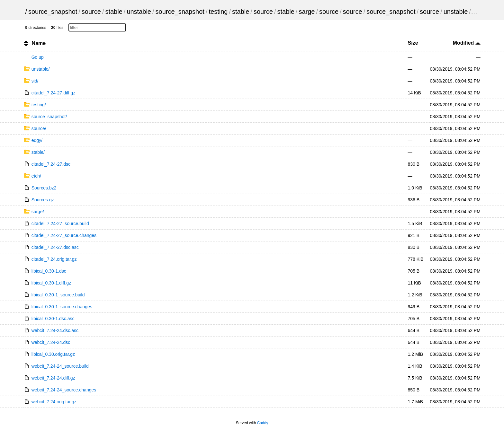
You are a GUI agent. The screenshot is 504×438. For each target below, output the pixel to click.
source (91, 12)
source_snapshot (53, 12)
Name (39, 43)
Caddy (263, 423)
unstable (139, 12)
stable (114, 12)
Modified (467, 43)
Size (413, 43)
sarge (307, 12)
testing (218, 12)
